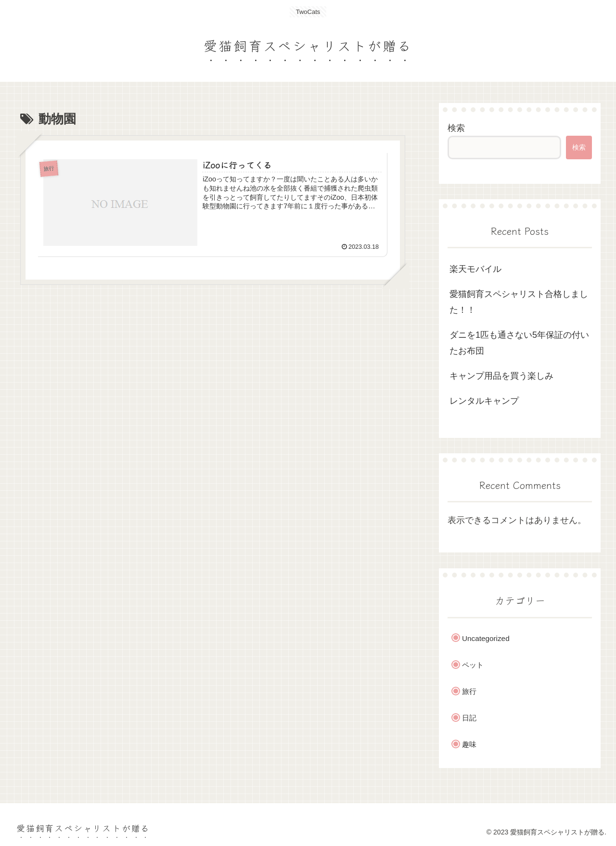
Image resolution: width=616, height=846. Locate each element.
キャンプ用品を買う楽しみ (501, 376)
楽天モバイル (475, 269)
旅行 (469, 691)
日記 (469, 718)
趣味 (469, 744)
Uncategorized (486, 638)
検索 (456, 128)
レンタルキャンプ (484, 401)
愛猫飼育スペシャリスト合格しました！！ (519, 302)
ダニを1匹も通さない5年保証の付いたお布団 (519, 343)
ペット (473, 665)
